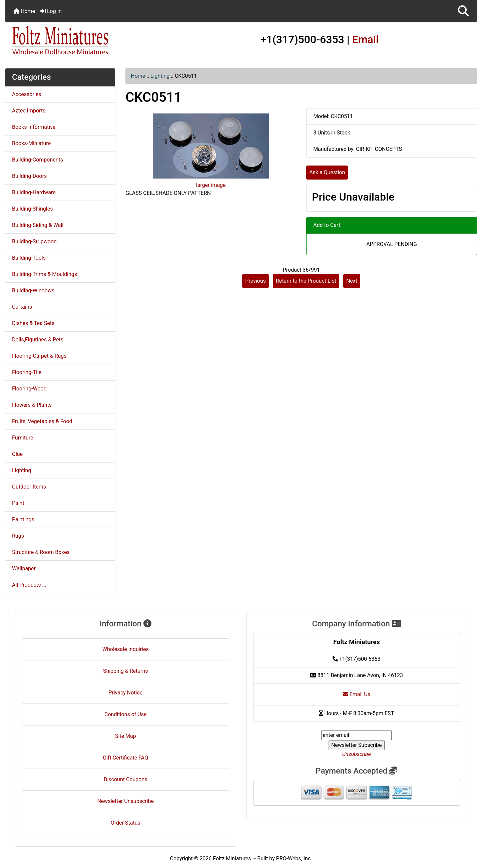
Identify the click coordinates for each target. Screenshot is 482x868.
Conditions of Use (125, 714)
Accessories (27, 94)
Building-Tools (29, 258)
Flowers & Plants (32, 405)
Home (24, 11)
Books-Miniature (31, 143)
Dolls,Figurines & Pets (38, 340)
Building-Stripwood (34, 241)
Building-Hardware (34, 192)
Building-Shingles (32, 209)
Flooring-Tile (27, 372)
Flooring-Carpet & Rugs (39, 356)
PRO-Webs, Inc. (294, 858)
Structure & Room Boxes (41, 552)
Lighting (160, 76)
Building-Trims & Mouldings (45, 274)
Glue (17, 454)
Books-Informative (34, 127)
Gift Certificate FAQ (125, 758)
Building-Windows (33, 291)
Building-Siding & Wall (38, 225)
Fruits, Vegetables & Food (42, 421)
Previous (256, 281)
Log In (51, 11)
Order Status (126, 823)
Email (366, 39)
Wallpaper (24, 568)
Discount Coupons (126, 779)
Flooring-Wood (29, 389)
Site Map (126, 736)
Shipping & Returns (126, 671)
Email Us (357, 694)
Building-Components (38, 160)
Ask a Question (327, 172)
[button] (463, 11)
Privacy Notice (125, 693)
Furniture (23, 438)
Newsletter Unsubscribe (125, 801)
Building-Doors (29, 176)
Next (352, 281)
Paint (18, 503)
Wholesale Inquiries (126, 649)
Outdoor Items (29, 487)
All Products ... (29, 585)
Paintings (23, 519)
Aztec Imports (29, 111)
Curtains (22, 307)
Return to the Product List (306, 281)
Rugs (18, 536)
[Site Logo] (84, 41)
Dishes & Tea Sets (33, 323)
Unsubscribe (357, 754)
